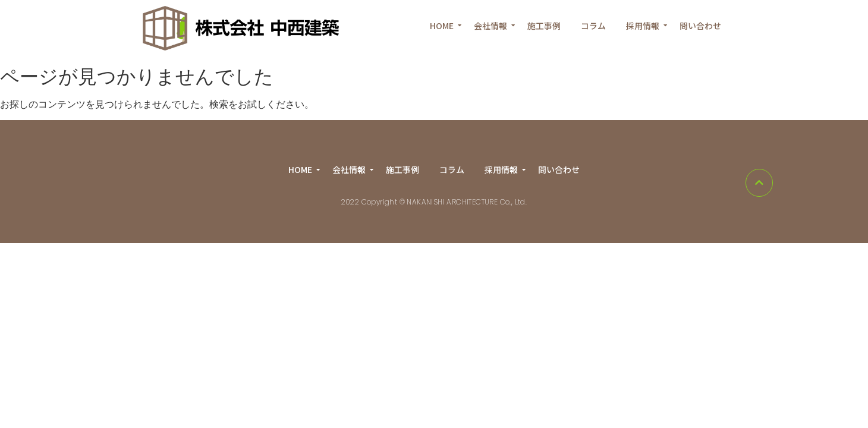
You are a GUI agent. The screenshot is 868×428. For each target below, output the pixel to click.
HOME (444, 26)
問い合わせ (700, 26)
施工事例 (544, 26)
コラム (593, 26)
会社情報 (493, 26)
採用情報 (645, 26)
